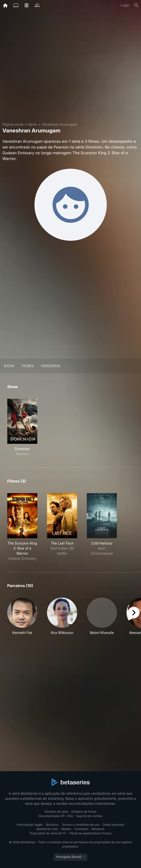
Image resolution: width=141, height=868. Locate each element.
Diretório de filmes (84, 812)
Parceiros (51, 366)
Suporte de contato (89, 816)
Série (33, 124)
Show (9, 366)
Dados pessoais (114, 825)
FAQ (70, 816)
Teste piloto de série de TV (48, 833)
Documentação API (52, 816)
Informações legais (30, 825)
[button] (22, 619)
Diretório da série (56, 812)
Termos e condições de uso (80, 825)
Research (98, 829)
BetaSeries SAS (47, 829)
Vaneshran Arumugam (59, 124)
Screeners (81, 829)
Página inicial (13, 124)
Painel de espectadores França (91, 833)
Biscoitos (52, 825)
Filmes (28, 366)
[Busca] (136, 5)
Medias (66, 829)
